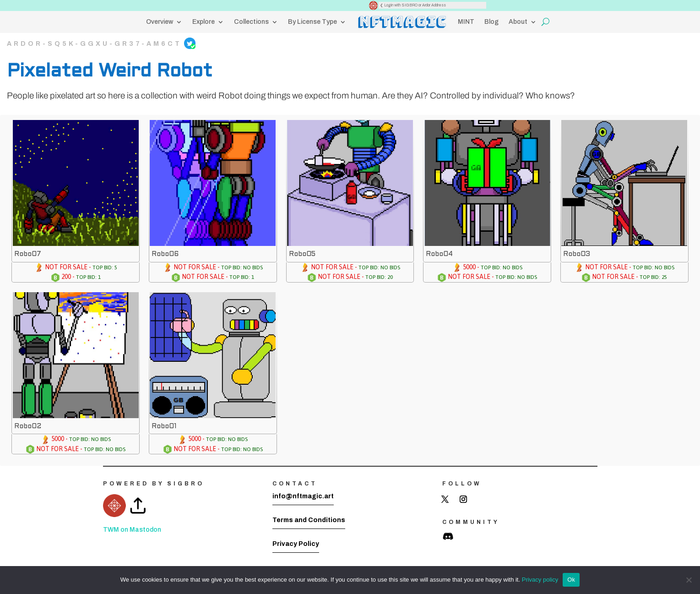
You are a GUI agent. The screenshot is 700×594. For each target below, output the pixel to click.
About (518, 22)
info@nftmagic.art (303, 496)
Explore (203, 22)
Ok (571, 580)
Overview (160, 22)
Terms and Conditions (309, 520)
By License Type (312, 22)
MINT (466, 22)
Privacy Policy (296, 544)
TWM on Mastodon (132, 530)
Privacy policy (540, 580)
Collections (251, 22)
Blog (491, 22)
